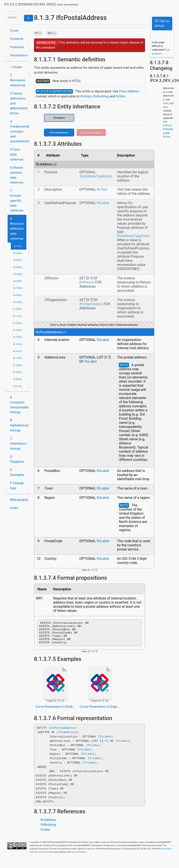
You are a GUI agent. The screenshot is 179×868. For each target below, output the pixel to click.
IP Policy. (82, 856)
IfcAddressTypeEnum (96, 176)
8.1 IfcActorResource (20, 246)
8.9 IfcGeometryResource (20, 302)
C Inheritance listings (18, 444)
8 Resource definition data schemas (17, 228)
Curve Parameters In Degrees (101, 711)
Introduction (18, 55)
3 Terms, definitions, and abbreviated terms (18, 103)
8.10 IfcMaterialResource (20, 309)
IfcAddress (59, 118)
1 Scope (16, 67)
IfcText (102, 189)
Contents (17, 39)
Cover (14, 31)
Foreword (17, 47)
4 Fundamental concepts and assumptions (18, 131)
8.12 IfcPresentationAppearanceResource (20, 323)
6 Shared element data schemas (17, 175)
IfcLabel (103, 203)
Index (14, 508)
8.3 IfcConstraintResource (20, 260)
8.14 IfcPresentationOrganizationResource (20, 337)
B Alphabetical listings (18, 425)
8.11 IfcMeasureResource (20, 316)
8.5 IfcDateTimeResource (20, 274)
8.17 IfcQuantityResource (20, 358)
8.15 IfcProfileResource (20, 344)
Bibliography (18, 500)
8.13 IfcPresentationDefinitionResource (20, 330)
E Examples (17, 472)
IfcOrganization (91, 304)
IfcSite (120, 96)
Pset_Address (129, 91)
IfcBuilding (101, 96)
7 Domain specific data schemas (17, 201)
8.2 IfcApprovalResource (20, 253)
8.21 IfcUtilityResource (20, 386)
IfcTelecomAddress (91, 133)
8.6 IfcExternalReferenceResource (20, 281)
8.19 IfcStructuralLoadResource (20, 372)
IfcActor (86, 96)
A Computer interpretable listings (18, 405)
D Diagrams (17, 459)
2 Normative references (18, 80)
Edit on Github (162, 24)
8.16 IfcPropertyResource (20, 351)
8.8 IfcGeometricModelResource (20, 295)
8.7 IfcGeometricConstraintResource (20, 288)
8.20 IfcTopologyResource (20, 379)
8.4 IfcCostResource (20, 267)
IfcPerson (87, 282)
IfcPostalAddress (59, 133)
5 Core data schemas (17, 154)
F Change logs (17, 486)
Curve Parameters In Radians (57, 711)
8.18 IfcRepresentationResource (20, 365)
